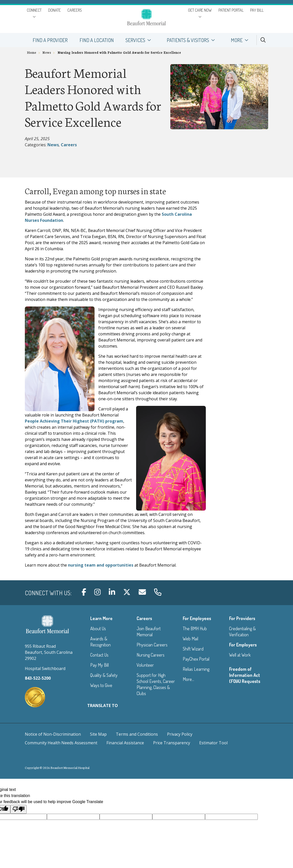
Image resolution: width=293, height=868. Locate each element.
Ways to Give (101, 685)
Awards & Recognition (100, 642)
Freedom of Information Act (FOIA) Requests (245, 675)
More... (188, 679)
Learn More (101, 618)
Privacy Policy (180, 734)
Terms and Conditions (137, 734)
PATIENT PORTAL (231, 10)
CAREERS (75, 10)
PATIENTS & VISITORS (193, 38)
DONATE (54, 10)
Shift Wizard (193, 649)
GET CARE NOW (200, 10)
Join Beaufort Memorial (149, 631)
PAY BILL (257, 10)
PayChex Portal (196, 659)
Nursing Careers (151, 655)
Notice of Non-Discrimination (53, 734)
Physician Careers (152, 645)
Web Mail (190, 639)
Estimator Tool (213, 743)
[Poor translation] (19, 809)
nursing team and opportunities (101, 565)
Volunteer (145, 665)
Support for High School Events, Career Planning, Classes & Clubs (156, 684)
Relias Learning (196, 669)
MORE (242, 38)
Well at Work (240, 655)
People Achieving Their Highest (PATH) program (74, 421)
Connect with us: (48, 593)
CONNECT (34, 10)
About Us (98, 628)
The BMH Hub (195, 628)
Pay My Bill (99, 665)
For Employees (197, 618)
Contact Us (99, 655)
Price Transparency (172, 743)
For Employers (243, 645)
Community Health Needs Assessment (61, 743)
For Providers (242, 618)
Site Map (98, 734)
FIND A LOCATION (96, 38)
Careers (69, 145)
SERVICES (140, 38)
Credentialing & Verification (242, 631)
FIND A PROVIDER (50, 38)
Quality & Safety (104, 675)
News (53, 145)
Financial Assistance (125, 743)
